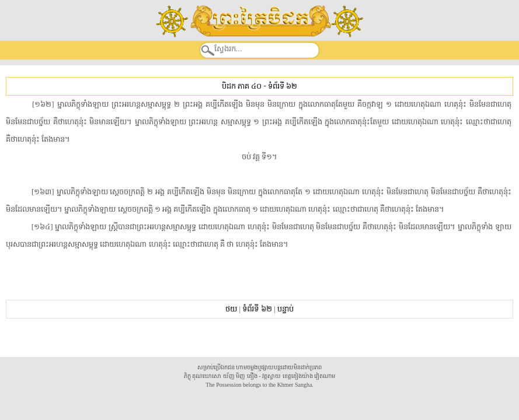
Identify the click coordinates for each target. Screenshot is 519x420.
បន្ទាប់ (285, 309)
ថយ (231, 309)
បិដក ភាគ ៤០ (242, 86)
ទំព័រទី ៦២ (283, 86)
